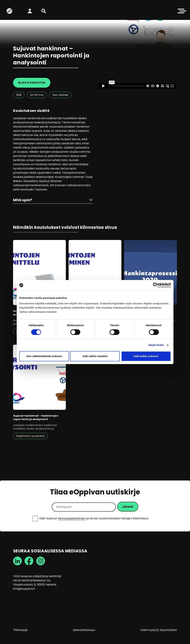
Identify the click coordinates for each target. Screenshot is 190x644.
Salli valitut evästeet (95, 356)
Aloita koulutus (32, 83)
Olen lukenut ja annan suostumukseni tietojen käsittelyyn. (94, 519)
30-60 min (37, 95)
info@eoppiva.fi (24, 589)
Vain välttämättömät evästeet (44, 356)
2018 (19, 95)
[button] (44, 11)
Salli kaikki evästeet (146, 356)
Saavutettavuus (84, 630)
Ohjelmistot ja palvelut (30, 436)
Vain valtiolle (60, 95)
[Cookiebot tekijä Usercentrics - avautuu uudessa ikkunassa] (156, 285)
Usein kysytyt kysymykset (159, 630)
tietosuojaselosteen (72, 518)
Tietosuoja (20, 630)
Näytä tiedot (156, 345)
